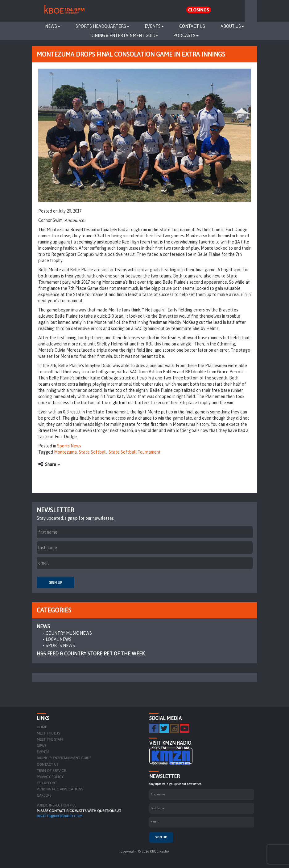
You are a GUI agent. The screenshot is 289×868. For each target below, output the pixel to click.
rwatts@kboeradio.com (60, 816)
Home (42, 727)
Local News (59, 639)
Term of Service (51, 771)
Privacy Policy (50, 777)
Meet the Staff (50, 739)
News (53, 26)
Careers (44, 795)
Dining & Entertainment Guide (124, 36)
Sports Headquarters (102, 26)
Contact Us (192, 26)
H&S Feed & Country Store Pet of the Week (91, 654)
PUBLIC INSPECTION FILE (56, 805)
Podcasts (186, 36)
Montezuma (65, 452)
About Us (232, 26)
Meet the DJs (48, 733)
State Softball (93, 452)
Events (154, 26)
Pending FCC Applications (60, 789)
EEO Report (47, 783)
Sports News (69, 446)
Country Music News (69, 633)
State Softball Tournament (135, 452)
